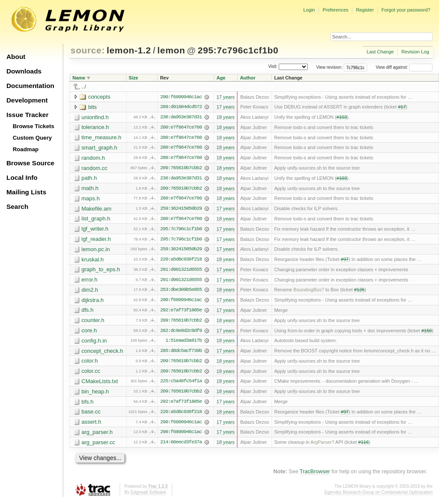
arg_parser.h (97, 435)
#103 (342, 117)
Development (27, 100)
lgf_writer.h (95, 230)
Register (365, 10)
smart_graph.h (100, 148)
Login (309, 10)
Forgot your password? (406, 10)
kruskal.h (93, 261)
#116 (364, 445)
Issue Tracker (27, 115)
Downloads (24, 71)
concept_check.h (103, 353)
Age (221, 78)
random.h (93, 158)
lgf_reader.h (96, 240)
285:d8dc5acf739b (181, 353)
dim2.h (90, 292)
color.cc (91, 374)
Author (247, 78)
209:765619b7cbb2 (181, 169)
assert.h (91, 425)
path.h (89, 179)
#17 (402, 107)
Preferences (336, 10)
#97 (345, 261)
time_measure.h (102, 138)
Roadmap (26, 149)
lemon (171, 50)
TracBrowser (315, 475)
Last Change (380, 52)
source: (88, 50)
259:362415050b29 (181, 210)
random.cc (95, 168)
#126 (359, 292)
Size (133, 78)
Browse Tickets (34, 126)
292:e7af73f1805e (181, 312)
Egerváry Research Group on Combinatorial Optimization (379, 495)
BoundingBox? (309, 292)
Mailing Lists (26, 192)
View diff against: (404, 67)
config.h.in (94, 343)
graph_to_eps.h (101, 271)
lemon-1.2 (129, 50)
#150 (427, 333)
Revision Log (415, 52)
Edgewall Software (148, 495)
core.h (89, 333)
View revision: (330, 67)
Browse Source (30, 163)
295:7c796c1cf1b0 (238, 50)
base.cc (91, 415)
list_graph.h (96, 220)
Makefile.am (97, 210)
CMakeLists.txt (100, 384)
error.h (90, 281)
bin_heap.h (95, 394)
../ (84, 86)
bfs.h (88, 404)
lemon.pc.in (96, 251)
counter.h (93, 322)
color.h (90, 363)
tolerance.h (95, 127)
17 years (225, 97)
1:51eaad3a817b (184, 343)
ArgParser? (322, 445)
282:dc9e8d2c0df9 (181, 333)
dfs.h (88, 312)
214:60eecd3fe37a (181, 445)
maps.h (91, 199)
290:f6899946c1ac (181, 97)
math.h (90, 189)
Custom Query (32, 138)
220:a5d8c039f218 (181, 261)
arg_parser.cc (99, 445)
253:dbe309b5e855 (181, 292)
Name (79, 78)
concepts (99, 97)
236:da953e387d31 (181, 117)
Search (17, 207)
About (16, 57)
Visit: (273, 67)
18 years (225, 117)
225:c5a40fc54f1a (181, 384)
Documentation (30, 86)
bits (92, 107)
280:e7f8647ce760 (181, 128)
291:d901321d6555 (181, 271)
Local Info (22, 177)
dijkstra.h (93, 302)
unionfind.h (95, 117)
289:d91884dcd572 (181, 107)
